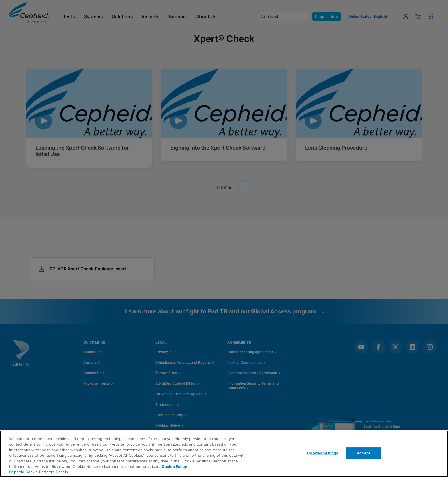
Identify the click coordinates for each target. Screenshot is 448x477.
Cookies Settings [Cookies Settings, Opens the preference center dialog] (323, 453)
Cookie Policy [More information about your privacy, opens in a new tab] (174, 466)
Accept (364, 453)
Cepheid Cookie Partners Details (39, 472)
